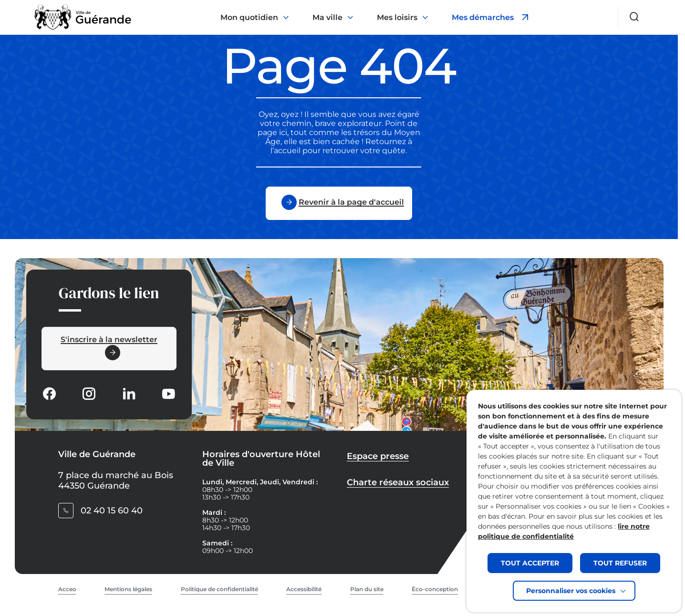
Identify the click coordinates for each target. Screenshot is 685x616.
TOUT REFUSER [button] (620, 563)
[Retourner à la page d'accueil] (83, 17)
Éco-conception (435, 589)
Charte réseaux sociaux (398, 482)
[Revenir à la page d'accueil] (339, 203)
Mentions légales (128, 589)
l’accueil (285, 151)
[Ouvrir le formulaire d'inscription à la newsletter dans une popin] (109, 349)
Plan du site (367, 589)
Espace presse (378, 456)
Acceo (67, 589)
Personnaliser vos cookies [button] (571, 591)
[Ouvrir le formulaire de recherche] (634, 17)
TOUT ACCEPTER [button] (530, 563)
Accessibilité (304, 589)
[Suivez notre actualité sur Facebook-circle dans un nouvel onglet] (49, 395)
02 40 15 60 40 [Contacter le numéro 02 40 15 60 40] (112, 511)
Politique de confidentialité (219, 589)
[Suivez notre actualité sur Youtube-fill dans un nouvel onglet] (168, 395)
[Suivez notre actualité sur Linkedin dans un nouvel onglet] (129, 395)
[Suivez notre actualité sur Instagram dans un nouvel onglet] (89, 395)
